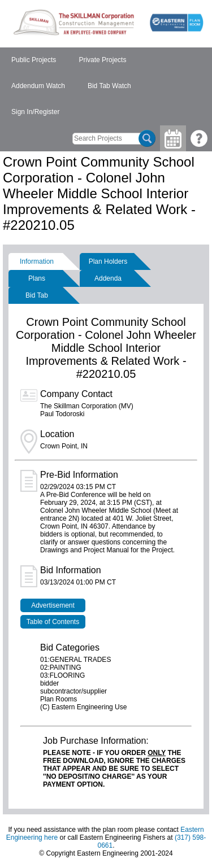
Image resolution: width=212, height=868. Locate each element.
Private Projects (102, 60)
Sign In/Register (35, 112)
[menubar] (106, 86)
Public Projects (34, 60)
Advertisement (53, 605)
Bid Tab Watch (109, 86)
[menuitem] (34, 60)
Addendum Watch (38, 86)
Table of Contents (53, 622)
